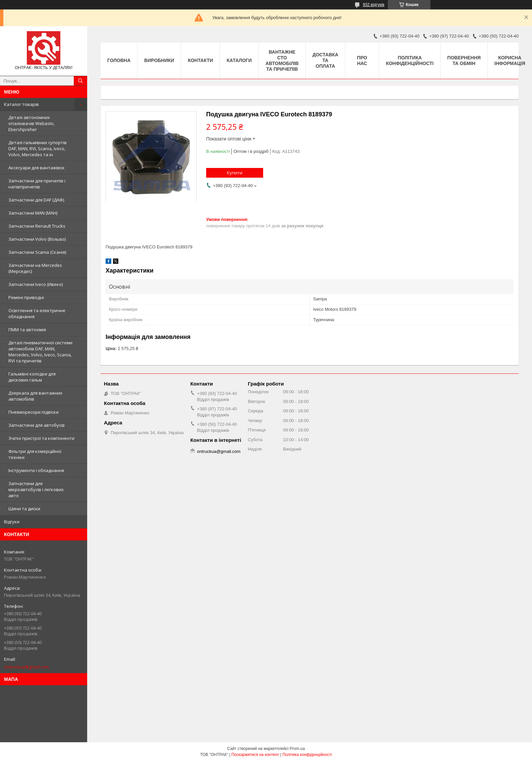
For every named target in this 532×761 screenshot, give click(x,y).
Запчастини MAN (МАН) (33, 213)
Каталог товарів (21, 104)
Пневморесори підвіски (34, 412)
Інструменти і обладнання (36, 470)
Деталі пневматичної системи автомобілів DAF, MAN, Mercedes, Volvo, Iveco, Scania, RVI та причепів (40, 352)
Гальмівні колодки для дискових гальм (32, 377)
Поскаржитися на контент (255, 755)
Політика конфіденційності (410, 61)
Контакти (200, 60)
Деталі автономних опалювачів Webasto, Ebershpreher (32, 123)
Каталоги (239, 60)
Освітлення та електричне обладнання (37, 313)
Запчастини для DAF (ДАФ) (36, 200)
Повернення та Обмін (464, 61)
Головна (119, 60)
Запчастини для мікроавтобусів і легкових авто (36, 489)
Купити (235, 173)
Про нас (362, 61)
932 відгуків (373, 5)
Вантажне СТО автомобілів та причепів (282, 61)
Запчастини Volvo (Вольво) (37, 239)
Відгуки (12, 522)
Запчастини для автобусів (37, 425)
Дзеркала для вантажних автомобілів (35, 396)
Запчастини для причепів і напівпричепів (37, 184)
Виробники (159, 60)
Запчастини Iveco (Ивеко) (36, 284)
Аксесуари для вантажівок (37, 168)
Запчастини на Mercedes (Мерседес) (35, 268)
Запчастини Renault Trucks (37, 226)
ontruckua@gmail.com (26, 667)
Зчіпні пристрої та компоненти (41, 438)
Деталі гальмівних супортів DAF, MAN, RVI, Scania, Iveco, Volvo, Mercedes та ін (38, 149)
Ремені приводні (26, 297)
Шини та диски (24, 509)
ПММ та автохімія (27, 330)
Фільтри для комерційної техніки (35, 454)
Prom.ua (297, 749)
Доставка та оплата (325, 60)
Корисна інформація (510, 61)
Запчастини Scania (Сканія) (37, 252)
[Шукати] (80, 81)
